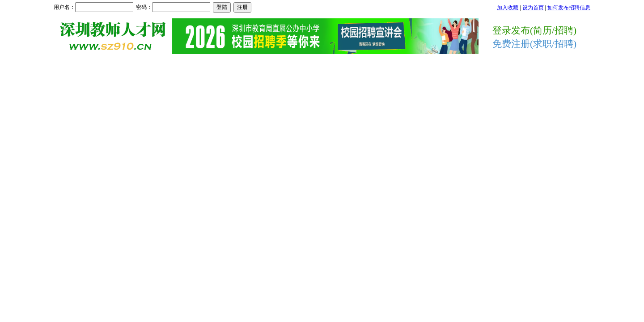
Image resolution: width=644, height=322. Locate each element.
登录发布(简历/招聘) (534, 30)
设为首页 (533, 8)
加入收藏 (508, 8)
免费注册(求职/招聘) (534, 44)
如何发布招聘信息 (569, 8)
